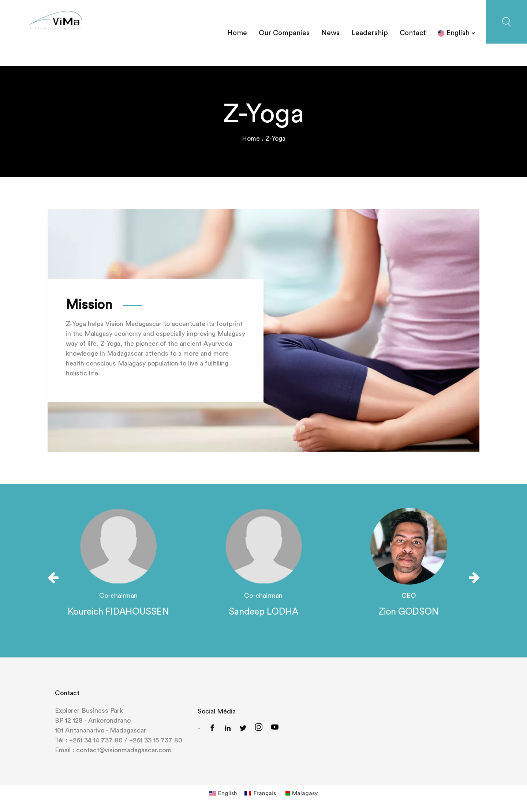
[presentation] (53, 578)
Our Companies (284, 33)
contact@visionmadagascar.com (123, 750)
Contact (413, 33)
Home (237, 33)
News (330, 33)
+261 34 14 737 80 (96, 740)
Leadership (370, 33)
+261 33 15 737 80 (156, 740)
